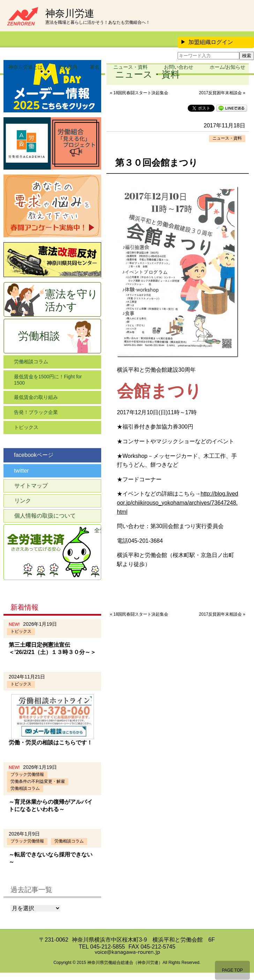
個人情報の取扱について (45, 516)
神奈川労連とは (25, 67)
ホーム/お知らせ (227, 67)
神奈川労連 (70, 14)
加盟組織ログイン (207, 42)
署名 (95, 67)
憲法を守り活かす (72, 300)
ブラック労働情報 (27, 774)
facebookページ (34, 455)
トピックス (26, 427)
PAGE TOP (232, 970)
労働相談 (39, 336)
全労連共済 (98, 530)
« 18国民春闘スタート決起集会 (139, 93)
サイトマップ (31, 486)
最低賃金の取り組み (36, 397)
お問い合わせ (179, 67)
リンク (23, 501)
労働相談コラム (31, 362)
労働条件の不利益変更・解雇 (38, 781)
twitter (21, 471)
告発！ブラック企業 (36, 412)
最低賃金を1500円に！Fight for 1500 (48, 380)
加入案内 (68, 67)
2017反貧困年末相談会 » (222, 93)
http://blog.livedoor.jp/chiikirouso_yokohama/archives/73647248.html (178, 503)
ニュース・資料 (130, 67)
